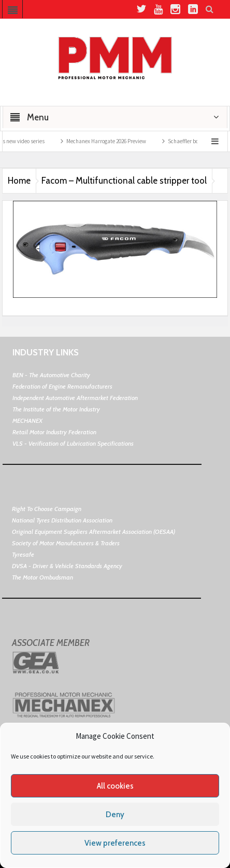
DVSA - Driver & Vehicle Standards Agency (67, 566)
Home (19, 181)
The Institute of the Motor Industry (56, 409)
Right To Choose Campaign (47, 509)
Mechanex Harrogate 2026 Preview (112, 141)
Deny (115, 815)
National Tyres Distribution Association (62, 520)
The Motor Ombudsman (42, 577)
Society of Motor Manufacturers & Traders (66, 543)
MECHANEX (27, 421)
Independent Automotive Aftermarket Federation (75, 398)
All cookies (115, 786)
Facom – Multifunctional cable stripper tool (124, 181)
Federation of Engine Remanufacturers (62, 386)
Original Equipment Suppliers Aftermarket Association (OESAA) (94, 532)
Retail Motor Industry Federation (54, 432)
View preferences (115, 843)
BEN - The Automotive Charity (51, 375)
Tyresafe (23, 554)
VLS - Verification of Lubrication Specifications (73, 443)
